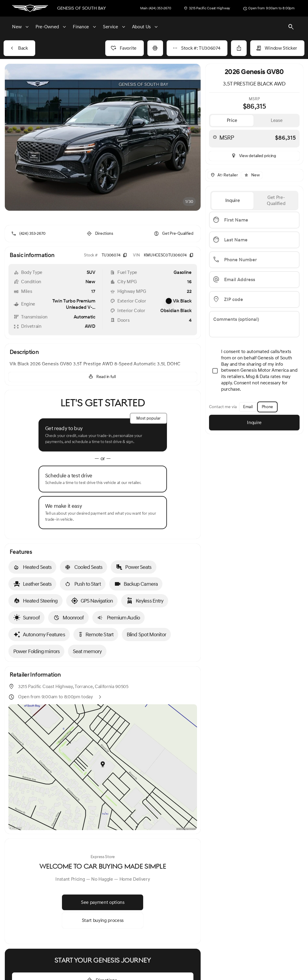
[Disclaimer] (19, 949)
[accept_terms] (254, 371)
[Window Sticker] (277, 48)
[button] (20, 137)
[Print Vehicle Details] (155, 48)
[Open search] (291, 27)
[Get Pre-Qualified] (174, 229)
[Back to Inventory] (19, 48)
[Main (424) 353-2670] (156, 8)
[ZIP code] (254, 299)
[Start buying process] (103, 916)
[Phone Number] (254, 260)
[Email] (248, 407)
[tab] (232, 121)
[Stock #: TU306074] (197, 48)
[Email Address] (254, 280)
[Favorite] (124, 48)
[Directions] (100, 229)
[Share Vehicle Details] (239, 48)
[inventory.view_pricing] (254, 156)
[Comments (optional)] (254, 324)
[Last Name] (254, 240)
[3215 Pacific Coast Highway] (207, 8)
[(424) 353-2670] (29, 229)
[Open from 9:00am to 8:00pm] (269, 8)
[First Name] (254, 220)
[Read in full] (103, 372)
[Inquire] (254, 423)
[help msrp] (215, 137)
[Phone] (267, 407)
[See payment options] (103, 898)
